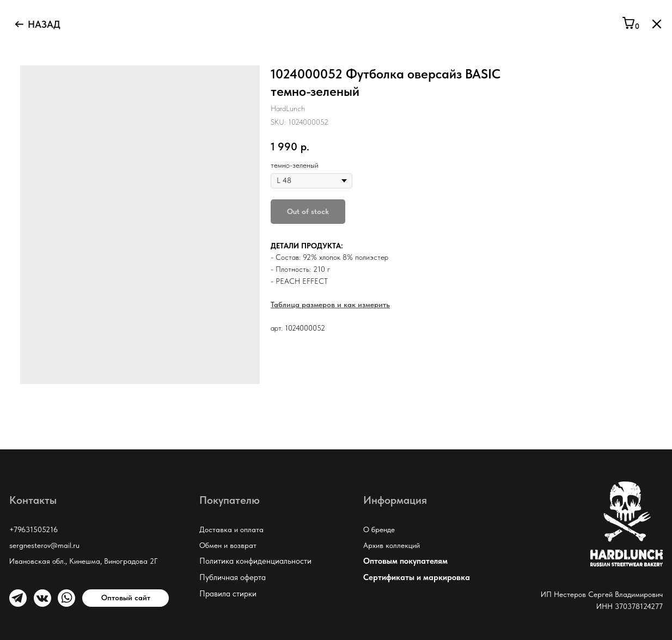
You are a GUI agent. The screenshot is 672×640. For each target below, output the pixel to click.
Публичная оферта (233, 577)
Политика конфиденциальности (255, 561)
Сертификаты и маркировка (417, 577)
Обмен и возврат (228, 545)
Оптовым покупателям (405, 561)
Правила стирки (228, 594)
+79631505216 (33, 529)
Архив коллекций (392, 545)
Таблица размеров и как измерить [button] (330, 304)
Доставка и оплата (231, 529)
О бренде (379, 529)
